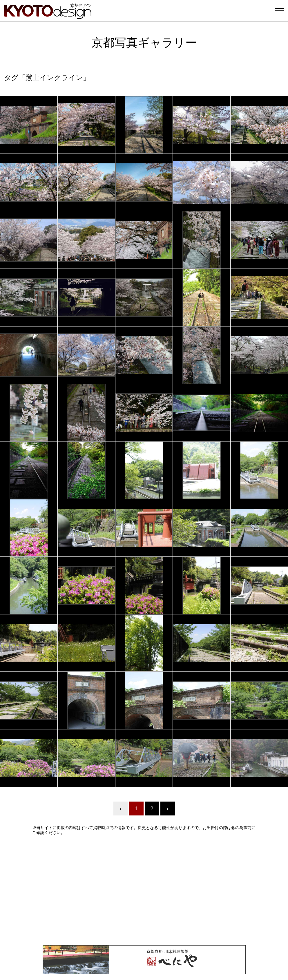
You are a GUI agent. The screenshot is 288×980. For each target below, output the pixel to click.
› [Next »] (168, 809)
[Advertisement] (144, 890)
